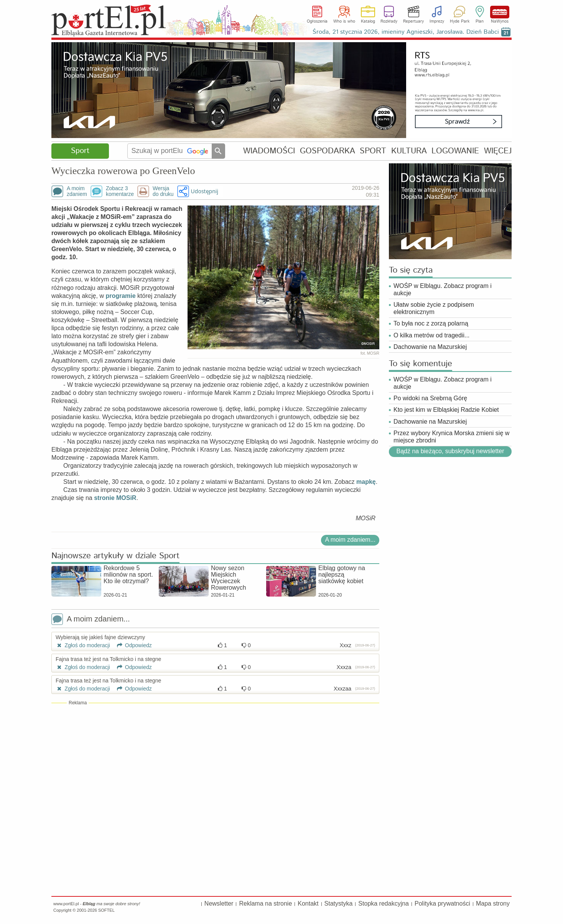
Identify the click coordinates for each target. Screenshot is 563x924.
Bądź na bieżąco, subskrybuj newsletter (450, 451)
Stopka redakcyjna (384, 903)
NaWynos (500, 12)
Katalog (368, 21)
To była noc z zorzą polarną (431, 323)
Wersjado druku (163, 191)
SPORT (373, 151)
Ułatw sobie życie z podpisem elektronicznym (434, 308)
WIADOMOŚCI (269, 151)
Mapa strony (493, 903)
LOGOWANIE (455, 151)
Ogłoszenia (317, 21)
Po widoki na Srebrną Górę (430, 398)
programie (120, 296)
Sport (80, 151)
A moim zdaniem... (350, 540)
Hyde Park (460, 21)
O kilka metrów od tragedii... (431, 335)
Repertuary (413, 21)
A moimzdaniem (77, 191)
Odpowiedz (132, 645)
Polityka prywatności (442, 903)
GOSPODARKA (328, 151)
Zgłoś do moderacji (83, 645)
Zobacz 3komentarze (120, 191)
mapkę (366, 482)
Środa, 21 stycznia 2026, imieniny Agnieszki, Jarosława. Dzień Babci (406, 32)
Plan (480, 21)
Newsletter (219, 903)
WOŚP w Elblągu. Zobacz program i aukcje (443, 289)
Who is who (344, 21)
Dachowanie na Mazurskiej (430, 347)
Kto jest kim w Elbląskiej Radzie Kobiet (446, 410)
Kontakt (308, 903)
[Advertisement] (215, 762)
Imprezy (437, 21)
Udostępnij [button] (205, 191)
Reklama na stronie (265, 903)
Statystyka (339, 903)
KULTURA (409, 151)
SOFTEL (106, 910)
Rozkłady (389, 21)
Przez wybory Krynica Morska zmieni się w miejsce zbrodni (451, 437)
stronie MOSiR (115, 498)
